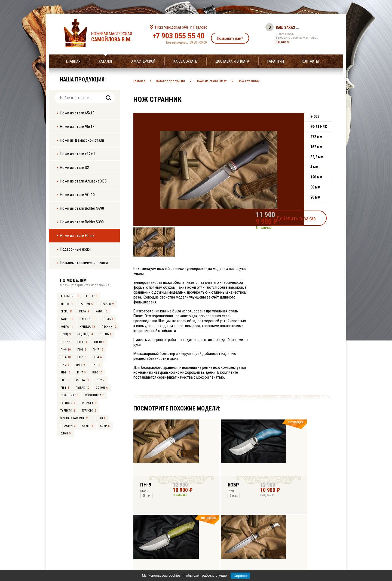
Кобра (67, 327)
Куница (87, 327)
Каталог (106, 61)
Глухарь (106, 304)
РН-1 (65, 388)
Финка (82, 380)
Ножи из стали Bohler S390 (82, 222)
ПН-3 (65, 365)
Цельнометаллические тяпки (84, 263)
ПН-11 (82, 342)
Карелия (87, 319)
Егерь (66, 311)
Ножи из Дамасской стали (82, 140)
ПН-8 (82, 350)
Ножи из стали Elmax (77, 236)
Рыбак (82, 388)
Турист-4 (68, 411)
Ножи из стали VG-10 (77, 195)
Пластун (68, 426)
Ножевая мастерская (116, 37)
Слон (65, 434)
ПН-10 (99, 342)
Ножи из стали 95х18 (77, 127)
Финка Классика (75, 418)
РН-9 (65, 372)
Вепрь (67, 304)
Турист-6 (68, 403)
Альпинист (70, 296)
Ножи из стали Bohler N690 (82, 208)
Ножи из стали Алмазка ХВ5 (83, 181)
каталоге (282, 42)
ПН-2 (80, 365)
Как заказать (185, 61)
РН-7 (81, 372)
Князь (108, 319)
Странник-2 (94, 395)
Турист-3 (89, 411)
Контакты (310, 61)
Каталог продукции (171, 81)
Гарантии (276, 61)
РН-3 (65, 380)
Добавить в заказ (306, 216)
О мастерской (143, 61)
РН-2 (100, 380)
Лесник (109, 327)
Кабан (101, 311)
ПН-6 (65, 357)
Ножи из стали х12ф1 (78, 154)
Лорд (65, 334)
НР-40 (100, 418)
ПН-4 (97, 357)
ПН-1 (96, 365)
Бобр (105, 426)
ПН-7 (98, 350)
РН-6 (97, 372)
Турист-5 (89, 403)
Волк (92, 296)
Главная (73, 61)
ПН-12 (65, 342)
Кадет (67, 319)
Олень (105, 334)
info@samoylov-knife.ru (236, 543)
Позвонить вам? (230, 38)
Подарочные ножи (75, 249)
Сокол (102, 388)
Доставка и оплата (232, 61)
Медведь (85, 334)
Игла (84, 311)
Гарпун (86, 304)
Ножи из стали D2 (74, 168)
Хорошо (240, 576)
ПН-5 (82, 357)
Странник (69, 395)
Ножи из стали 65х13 (77, 113)
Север (88, 426)
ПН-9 (65, 350)
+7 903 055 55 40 (178, 36)
